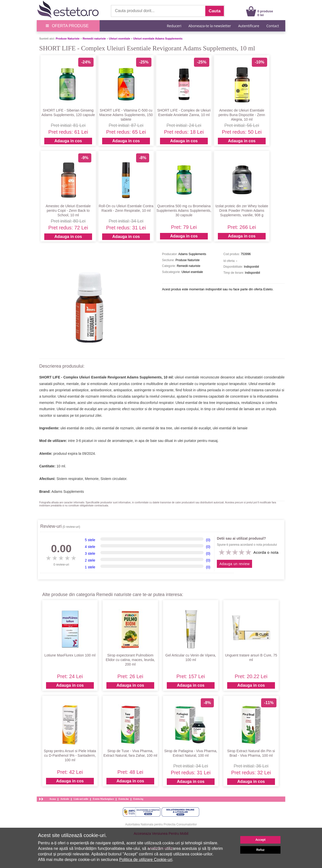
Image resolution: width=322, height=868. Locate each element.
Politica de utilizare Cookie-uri (146, 860)
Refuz (260, 850)
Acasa (53, 799)
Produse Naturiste (68, 39)
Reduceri (174, 26)
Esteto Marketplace (103, 799)
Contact (273, 26)
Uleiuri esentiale (119, 39)
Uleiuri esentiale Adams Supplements (158, 39)
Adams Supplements (68, 492)
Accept (260, 840)
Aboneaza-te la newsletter (210, 26)
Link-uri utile (81, 799)
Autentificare (249, 26)
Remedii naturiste (94, 39)
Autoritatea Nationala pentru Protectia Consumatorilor (161, 824)
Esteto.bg (138, 799)
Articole (65, 799)
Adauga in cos (68, 141)
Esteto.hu (124, 799)
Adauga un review (234, 564)
